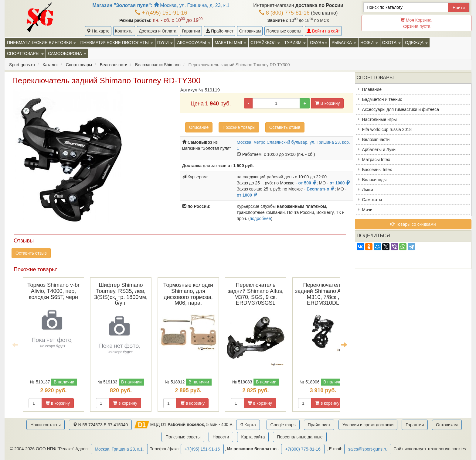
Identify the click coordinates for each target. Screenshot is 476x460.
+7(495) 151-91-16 (161, 13)
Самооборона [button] (67, 53)
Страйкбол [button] (265, 43)
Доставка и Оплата (158, 31)
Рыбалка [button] (344, 43)
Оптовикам (250, 31)
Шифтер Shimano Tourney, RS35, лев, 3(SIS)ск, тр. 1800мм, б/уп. (121, 294)
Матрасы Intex (376, 160)
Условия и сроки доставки (368, 425)
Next (344, 345)
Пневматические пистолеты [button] (116, 43)
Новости (221, 437)
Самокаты (372, 200)
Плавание (372, 89)
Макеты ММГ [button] (230, 43)
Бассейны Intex (377, 170)
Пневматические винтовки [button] (41, 43)
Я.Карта (248, 425)
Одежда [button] (416, 43)
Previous (15, 345)
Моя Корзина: (416, 23)
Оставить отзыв (285, 127)
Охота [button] (391, 43)
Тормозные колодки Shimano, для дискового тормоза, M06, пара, (188, 294)
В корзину (328, 103)
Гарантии (191, 31)
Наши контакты (45, 425)
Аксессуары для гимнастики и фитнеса (401, 109)
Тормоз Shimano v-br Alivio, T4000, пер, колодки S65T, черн (53, 291)
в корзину (58, 403)
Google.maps (283, 425)
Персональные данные (300, 437)
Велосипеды (374, 180)
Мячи (367, 210)
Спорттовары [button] (25, 53)
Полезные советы (284, 31)
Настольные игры (379, 119)
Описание (199, 127)
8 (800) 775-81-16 (284, 13)
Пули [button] (165, 43)
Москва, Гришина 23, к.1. (119, 449)
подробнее (260, 218)
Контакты (124, 31)
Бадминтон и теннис (382, 99)
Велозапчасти (376, 139)
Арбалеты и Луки (379, 149)
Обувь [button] (319, 43)
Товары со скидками (413, 224)
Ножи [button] (369, 43)
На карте (98, 31)
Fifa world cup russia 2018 (387, 129)
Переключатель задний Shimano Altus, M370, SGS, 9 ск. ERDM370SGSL (256, 294)
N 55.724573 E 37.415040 (100, 425)
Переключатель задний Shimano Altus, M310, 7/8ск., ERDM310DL (323, 294)
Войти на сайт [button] (323, 31)
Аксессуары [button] (194, 43)
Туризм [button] (295, 43)
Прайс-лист (219, 31)
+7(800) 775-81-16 (303, 449)
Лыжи (368, 190)
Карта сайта (253, 437)
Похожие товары (239, 127)
